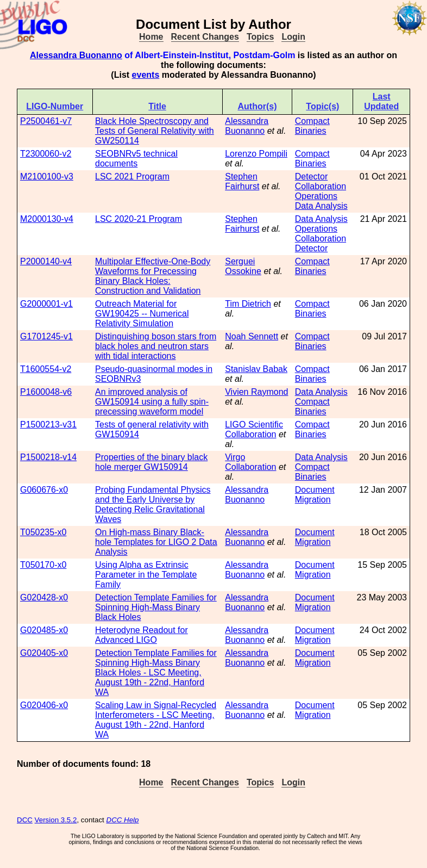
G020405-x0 (44, 653)
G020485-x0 (44, 630)
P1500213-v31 (48, 424)
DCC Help (123, 820)
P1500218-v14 (48, 457)
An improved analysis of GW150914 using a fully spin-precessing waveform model (152, 402)
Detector (311, 176)
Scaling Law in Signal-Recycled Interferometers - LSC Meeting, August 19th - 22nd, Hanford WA (156, 720)
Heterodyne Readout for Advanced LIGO (142, 635)
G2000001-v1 (46, 304)
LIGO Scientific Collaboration (254, 429)
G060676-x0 (44, 490)
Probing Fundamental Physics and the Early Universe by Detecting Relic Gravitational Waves (153, 504)
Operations (316, 196)
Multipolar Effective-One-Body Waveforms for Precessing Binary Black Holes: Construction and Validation (153, 276)
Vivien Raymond (256, 392)
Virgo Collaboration (250, 462)
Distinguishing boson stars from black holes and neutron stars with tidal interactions (156, 346)
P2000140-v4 (46, 261)
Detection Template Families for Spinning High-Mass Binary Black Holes (156, 607)
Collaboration (321, 186)
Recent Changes (205, 37)
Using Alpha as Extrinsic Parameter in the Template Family (146, 575)
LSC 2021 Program (132, 176)
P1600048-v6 (46, 392)
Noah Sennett (252, 336)
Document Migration (315, 495)
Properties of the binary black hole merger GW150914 (151, 462)
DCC (25, 820)
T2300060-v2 (46, 154)
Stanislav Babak (256, 369)
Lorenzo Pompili (256, 154)
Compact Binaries (312, 126)
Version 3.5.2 (56, 820)
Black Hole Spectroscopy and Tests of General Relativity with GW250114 (155, 131)
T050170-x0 (43, 565)
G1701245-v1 (46, 336)
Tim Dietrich (248, 304)
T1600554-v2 (46, 369)
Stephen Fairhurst (242, 181)
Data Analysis (321, 206)
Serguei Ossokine (243, 266)
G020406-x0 (44, 705)
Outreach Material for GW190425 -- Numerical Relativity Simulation (142, 314)
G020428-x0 (44, 597)
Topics (260, 37)
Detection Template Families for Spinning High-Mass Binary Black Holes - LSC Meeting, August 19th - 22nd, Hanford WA (156, 672)
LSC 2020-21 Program (139, 219)
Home (151, 37)
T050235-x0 (43, 532)
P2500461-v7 (46, 121)
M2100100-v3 (47, 176)
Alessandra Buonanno (76, 55)
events (146, 75)
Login (293, 37)
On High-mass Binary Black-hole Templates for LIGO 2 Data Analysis (156, 542)
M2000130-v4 (47, 219)
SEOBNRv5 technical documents (136, 159)
